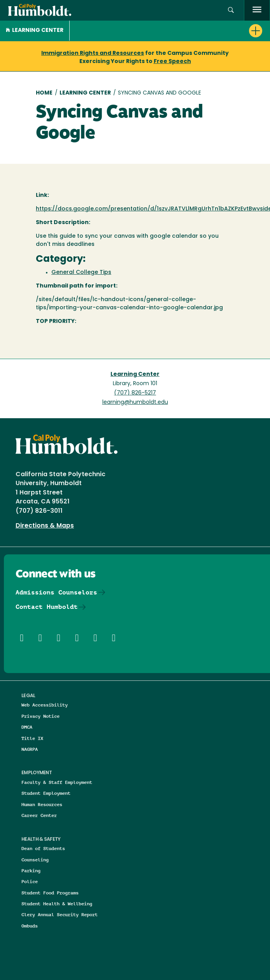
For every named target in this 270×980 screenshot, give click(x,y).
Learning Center (35, 31)
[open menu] (257, 10)
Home (44, 93)
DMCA (27, 727)
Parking (31, 870)
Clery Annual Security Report (60, 914)
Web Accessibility (45, 705)
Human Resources (42, 804)
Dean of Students (43, 848)
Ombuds (30, 926)
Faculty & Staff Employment (57, 782)
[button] (231, 10)
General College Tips (81, 273)
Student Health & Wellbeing (57, 904)
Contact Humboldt (47, 607)
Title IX (32, 738)
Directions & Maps (45, 526)
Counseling (35, 860)
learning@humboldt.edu (135, 402)
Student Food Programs (50, 893)
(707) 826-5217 (135, 393)
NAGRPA (30, 749)
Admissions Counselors (56, 592)
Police (30, 881)
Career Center (39, 815)
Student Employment (46, 793)
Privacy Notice (40, 716)
